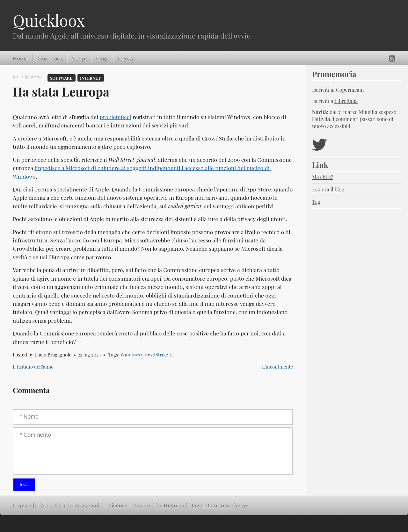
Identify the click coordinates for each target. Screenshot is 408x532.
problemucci (115, 117)
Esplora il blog (328, 189)
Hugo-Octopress (210, 505)
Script (79, 59)
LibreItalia (346, 101)
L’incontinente (277, 367)
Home (21, 59)
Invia (24, 485)
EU (172, 355)
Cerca (125, 59)
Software (62, 78)
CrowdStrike (155, 355)
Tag (316, 202)
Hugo (170, 505)
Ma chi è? (323, 177)
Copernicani (350, 90)
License (118, 505)
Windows (130, 355)
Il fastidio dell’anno (33, 367)
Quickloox (49, 20)
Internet (91, 78)
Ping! (102, 59)
